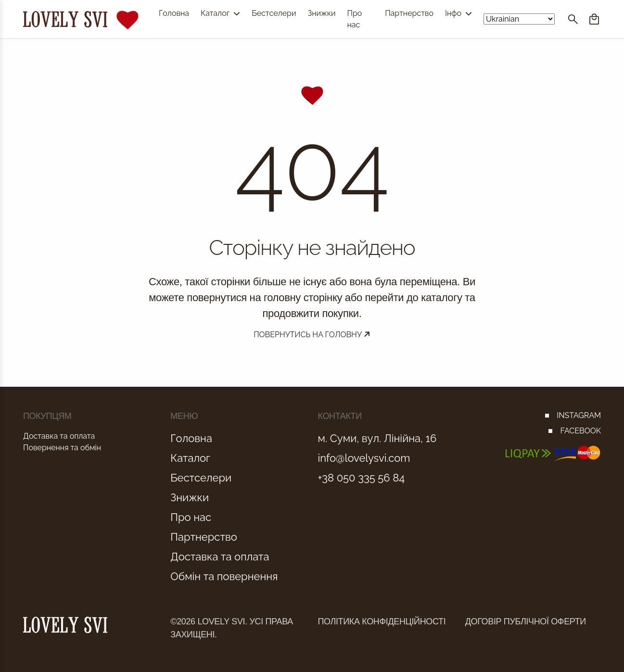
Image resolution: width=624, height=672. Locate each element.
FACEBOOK (580, 431)
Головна (174, 13)
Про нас (354, 19)
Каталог (220, 13)
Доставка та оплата (59, 436)
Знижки (321, 13)
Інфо (458, 13)
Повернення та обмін (62, 448)
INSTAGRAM (579, 415)
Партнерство (409, 13)
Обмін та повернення (224, 576)
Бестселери (274, 13)
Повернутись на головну (312, 335)
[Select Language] (519, 19)
